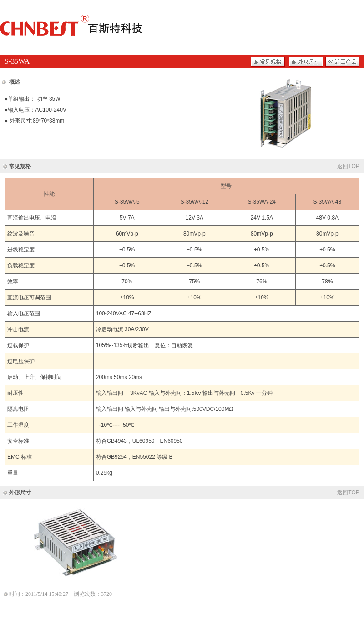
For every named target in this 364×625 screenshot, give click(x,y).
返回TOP (348, 166)
